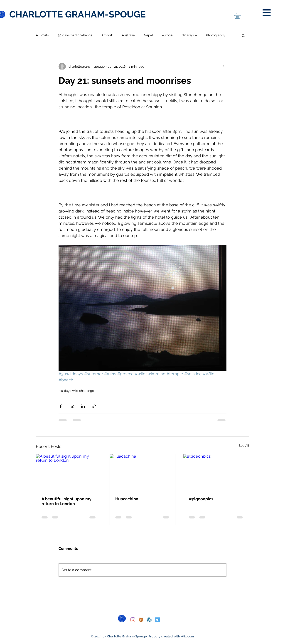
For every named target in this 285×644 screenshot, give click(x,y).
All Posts (42, 35)
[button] (267, 13)
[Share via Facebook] (61, 406)
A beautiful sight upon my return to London (66, 501)
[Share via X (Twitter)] (72, 406)
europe (167, 35)
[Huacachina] (143, 473)
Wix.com (187, 636)
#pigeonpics (201, 499)
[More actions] (224, 67)
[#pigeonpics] (216, 473)
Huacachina (127, 499)
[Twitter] (157, 620)
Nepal (148, 35)
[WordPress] (149, 620)
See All (244, 446)
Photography (216, 35)
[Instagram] (133, 620)
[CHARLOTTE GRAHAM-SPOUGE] (77, 14)
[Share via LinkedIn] (83, 406)
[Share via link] (94, 406)
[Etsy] (141, 620)
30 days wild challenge (75, 35)
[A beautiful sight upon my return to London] (69, 473)
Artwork (107, 35)
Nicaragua (189, 35)
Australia (128, 35)
